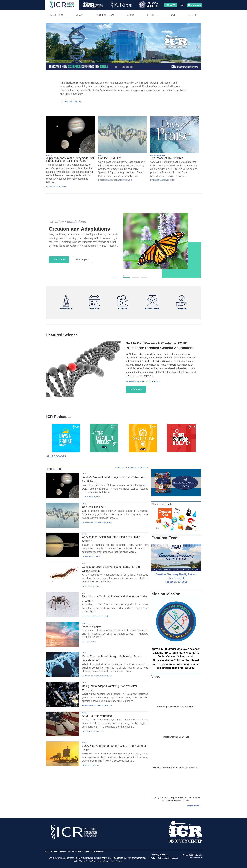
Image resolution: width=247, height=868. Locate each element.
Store (193, 15)
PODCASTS (143, 468)
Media (131, 15)
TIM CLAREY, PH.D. (92, 586)
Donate (171, 5)
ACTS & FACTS (129, 468)
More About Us (71, 102)
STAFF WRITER (90, 642)
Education (100, 851)
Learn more (59, 260)
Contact (175, 858)
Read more (136, 389)
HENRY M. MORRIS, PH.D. (94, 731)
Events (152, 15)
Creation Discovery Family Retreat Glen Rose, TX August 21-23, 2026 (176, 578)
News (79, 15)
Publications (105, 15)
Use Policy (155, 855)
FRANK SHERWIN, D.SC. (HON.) (96, 616)
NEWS (49, 155)
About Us (56, 15)
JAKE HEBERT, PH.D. (93, 497)
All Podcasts (56, 456)
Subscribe (195, 5)
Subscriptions (164, 858)
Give (173, 15)
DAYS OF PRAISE (158, 155)
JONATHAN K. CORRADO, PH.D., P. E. (99, 522)
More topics (82, 260)
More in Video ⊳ (194, 806)
